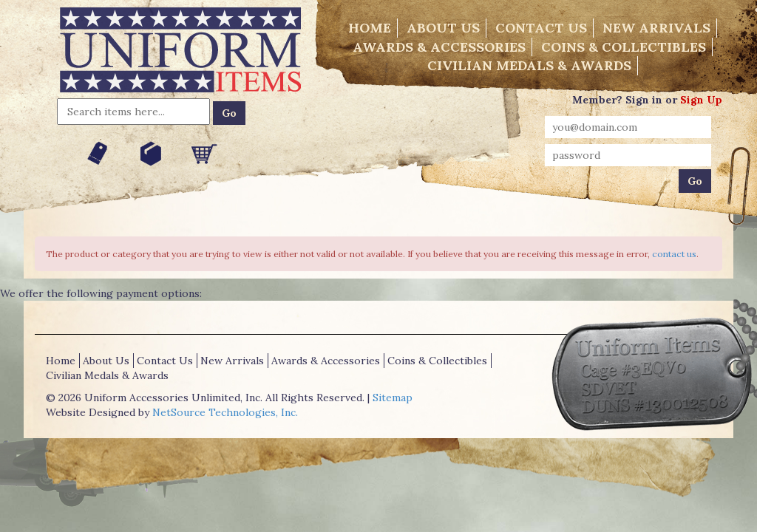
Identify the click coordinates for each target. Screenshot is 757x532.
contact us (674, 254)
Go (229, 113)
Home (370, 28)
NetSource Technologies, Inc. (225, 412)
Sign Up (701, 100)
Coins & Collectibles (624, 47)
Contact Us (541, 28)
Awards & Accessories (439, 47)
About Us (443, 28)
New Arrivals (656, 28)
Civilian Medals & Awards (529, 65)
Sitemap (393, 398)
